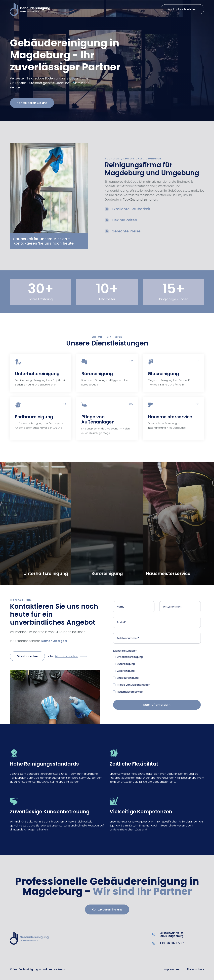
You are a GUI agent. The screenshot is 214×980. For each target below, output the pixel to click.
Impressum (171, 969)
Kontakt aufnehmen (182, 9)
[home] (30, 9)
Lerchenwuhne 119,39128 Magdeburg (171, 934)
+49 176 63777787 (172, 943)
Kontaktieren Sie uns (25, 103)
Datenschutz (196, 969)
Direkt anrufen (27, 656)
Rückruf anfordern (66, 656)
